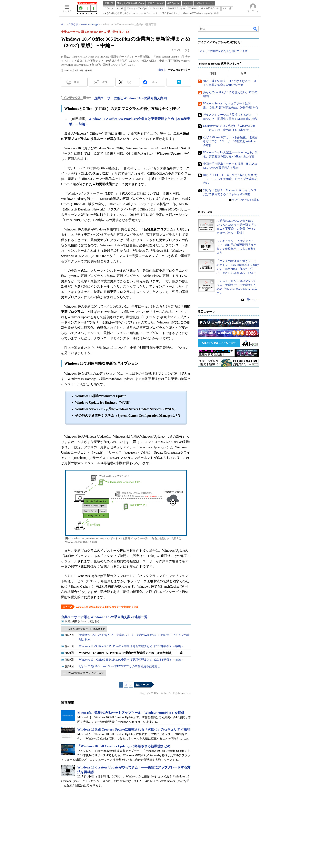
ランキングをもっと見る (246, 200)
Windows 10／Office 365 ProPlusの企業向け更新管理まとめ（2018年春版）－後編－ (131, 646)
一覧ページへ (252, 299)
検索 (256, 29)
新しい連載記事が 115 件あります (87, 629)
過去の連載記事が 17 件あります (86, 673)
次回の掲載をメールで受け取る (82, 621)
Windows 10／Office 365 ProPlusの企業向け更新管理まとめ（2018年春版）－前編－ (131, 660)
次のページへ (143, 685)
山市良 (162, 70)
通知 (104, 82)
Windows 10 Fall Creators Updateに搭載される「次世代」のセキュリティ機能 (134, 729)
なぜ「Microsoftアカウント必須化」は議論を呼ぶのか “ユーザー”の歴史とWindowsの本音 (230, 141)
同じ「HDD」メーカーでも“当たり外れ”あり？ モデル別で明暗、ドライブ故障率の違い (230, 179)
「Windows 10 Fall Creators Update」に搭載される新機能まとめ (124, 746)
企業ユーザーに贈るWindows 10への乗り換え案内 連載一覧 (104, 617)
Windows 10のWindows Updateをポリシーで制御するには (107, 607)
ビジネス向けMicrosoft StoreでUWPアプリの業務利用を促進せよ (120, 666)
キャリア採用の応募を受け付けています (224, 51)
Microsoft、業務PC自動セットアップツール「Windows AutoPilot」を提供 (131, 713)
